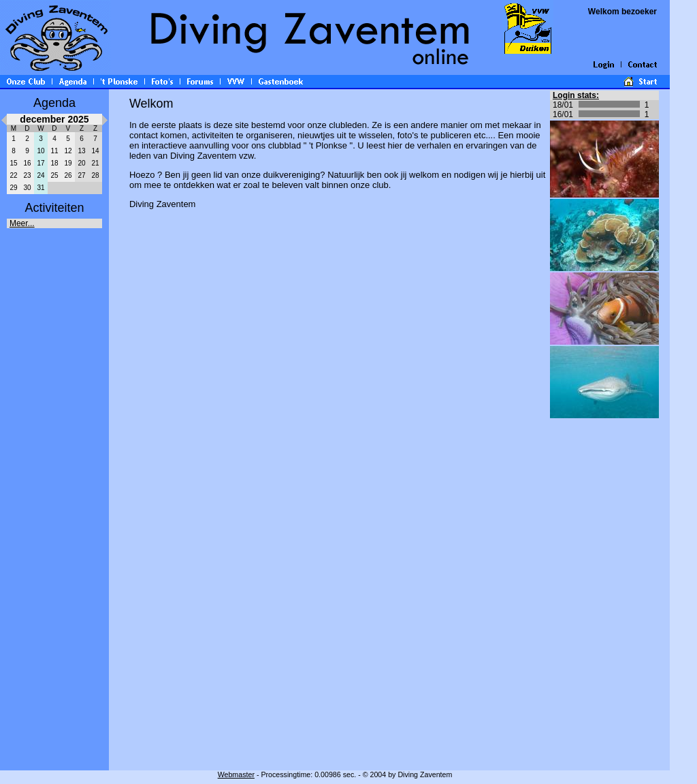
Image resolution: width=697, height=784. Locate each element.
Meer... (22, 223)
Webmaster (236, 774)
